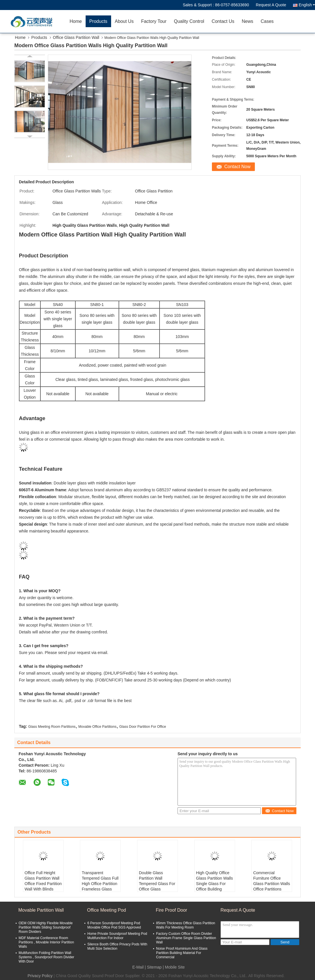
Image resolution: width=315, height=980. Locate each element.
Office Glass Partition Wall (76, 37)
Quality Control (189, 21)
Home (76, 21)
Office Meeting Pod (107, 910)
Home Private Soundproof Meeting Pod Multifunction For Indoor (117, 936)
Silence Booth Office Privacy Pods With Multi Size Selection (117, 946)
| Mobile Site (174, 967)
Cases (267, 21)
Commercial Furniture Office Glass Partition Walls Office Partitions (272, 881)
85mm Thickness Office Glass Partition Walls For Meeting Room (186, 925)
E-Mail (138, 967)
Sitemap (154, 967)
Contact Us (223, 21)
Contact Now (237, 167)
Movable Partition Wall (41, 910)
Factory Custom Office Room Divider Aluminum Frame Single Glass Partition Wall (186, 938)
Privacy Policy (40, 976)
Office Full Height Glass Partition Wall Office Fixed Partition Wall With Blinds (43, 881)
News (247, 21)
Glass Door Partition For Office (142, 727)
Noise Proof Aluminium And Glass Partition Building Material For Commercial (182, 953)
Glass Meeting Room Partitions (52, 727)
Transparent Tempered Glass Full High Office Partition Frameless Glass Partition (100, 884)
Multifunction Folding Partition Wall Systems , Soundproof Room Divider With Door (46, 957)
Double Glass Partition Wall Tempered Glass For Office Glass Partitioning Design (157, 884)
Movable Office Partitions (98, 727)
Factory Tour (154, 21)
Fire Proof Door (171, 910)
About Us (124, 21)
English (307, 5)
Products (98, 21)
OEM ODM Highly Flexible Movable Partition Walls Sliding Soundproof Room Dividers (46, 927)
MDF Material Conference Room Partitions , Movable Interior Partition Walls (46, 942)
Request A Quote (271, 5)
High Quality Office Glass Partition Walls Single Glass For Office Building (215, 881)
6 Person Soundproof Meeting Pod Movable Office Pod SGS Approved (114, 925)
